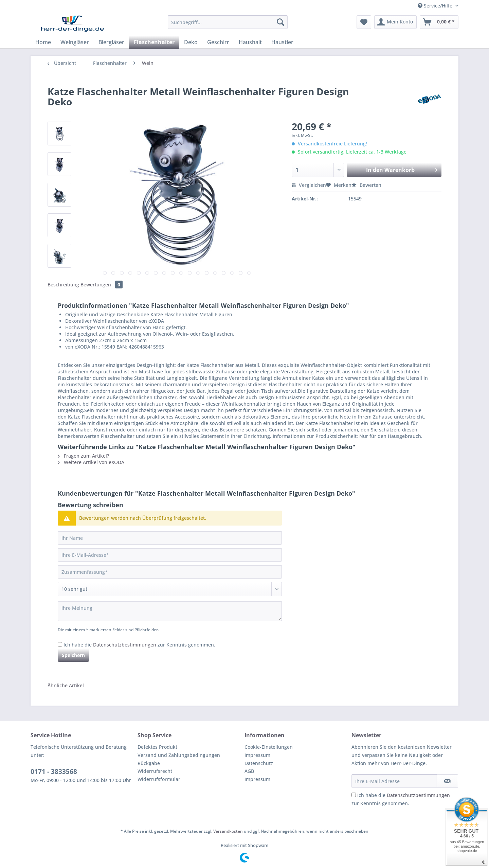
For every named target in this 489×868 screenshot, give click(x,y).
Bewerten (366, 185)
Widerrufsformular (159, 779)
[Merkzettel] (364, 22)
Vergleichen (309, 185)
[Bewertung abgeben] (170, 589)
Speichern (73, 655)
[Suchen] (280, 22)
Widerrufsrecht (155, 771)
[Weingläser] (75, 42)
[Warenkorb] (439, 22)
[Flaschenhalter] (154, 42)
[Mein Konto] (395, 22)
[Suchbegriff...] (228, 22)
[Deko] (191, 42)
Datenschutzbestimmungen (125, 645)
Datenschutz (259, 763)
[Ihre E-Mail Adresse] (394, 781)
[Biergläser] (111, 42)
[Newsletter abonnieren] (447, 781)
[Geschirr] (218, 42)
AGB (249, 771)
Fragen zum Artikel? (83, 456)
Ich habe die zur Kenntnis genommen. (139, 645)
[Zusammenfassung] (170, 572)
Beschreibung (63, 285)
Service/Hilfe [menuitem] (436, 6)
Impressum (257, 755)
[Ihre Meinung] (170, 611)
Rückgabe (149, 763)
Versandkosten (228, 831)
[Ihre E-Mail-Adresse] (170, 555)
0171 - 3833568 (54, 772)
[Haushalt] (250, 42)
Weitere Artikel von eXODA (91, 462)
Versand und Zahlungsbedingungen (179, 755)
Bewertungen (102, 285)
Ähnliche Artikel (66, 685)
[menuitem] (228, 25)
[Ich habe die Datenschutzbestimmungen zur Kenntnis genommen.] (60, 644)
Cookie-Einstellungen (269, 747)
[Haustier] (282, 42)
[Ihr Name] (170, 538)
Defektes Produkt (157, 747)
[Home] (43, 42)
